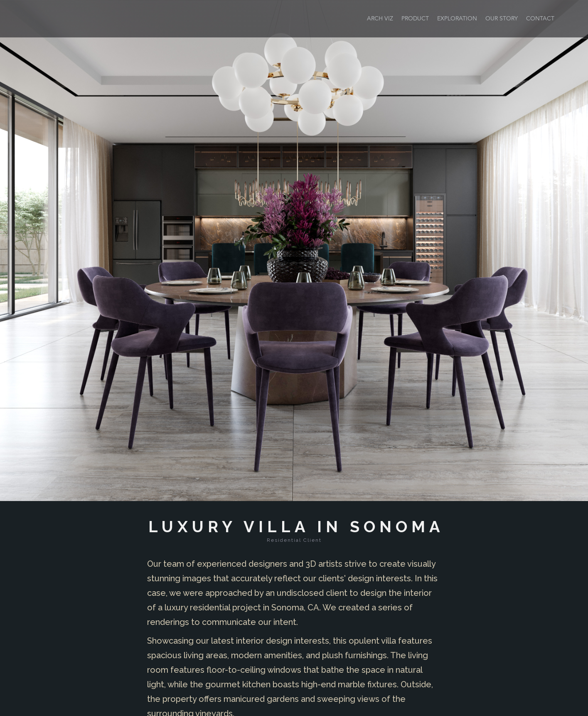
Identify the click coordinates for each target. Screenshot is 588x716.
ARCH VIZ (380, 19)
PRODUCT (415, 19)
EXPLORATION (457, 19)
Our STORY (502, 19)
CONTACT (540, 19)
